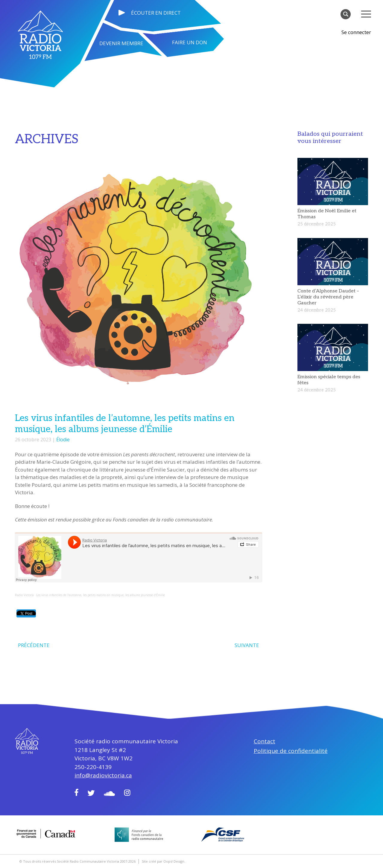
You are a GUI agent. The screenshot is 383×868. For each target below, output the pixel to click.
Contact (265, 741)
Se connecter (356, 32)
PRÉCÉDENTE (34, 645)
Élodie (63, 440)
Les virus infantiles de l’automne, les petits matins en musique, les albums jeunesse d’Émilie (101, 595)
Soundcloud (109, 794)
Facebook (76, 792)
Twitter (91, 793)
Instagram (127, 793)
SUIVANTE (247, 645)
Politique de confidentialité (291, 751)
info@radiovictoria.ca (103, 775)
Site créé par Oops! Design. (164, 861)
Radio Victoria (24, 595)
